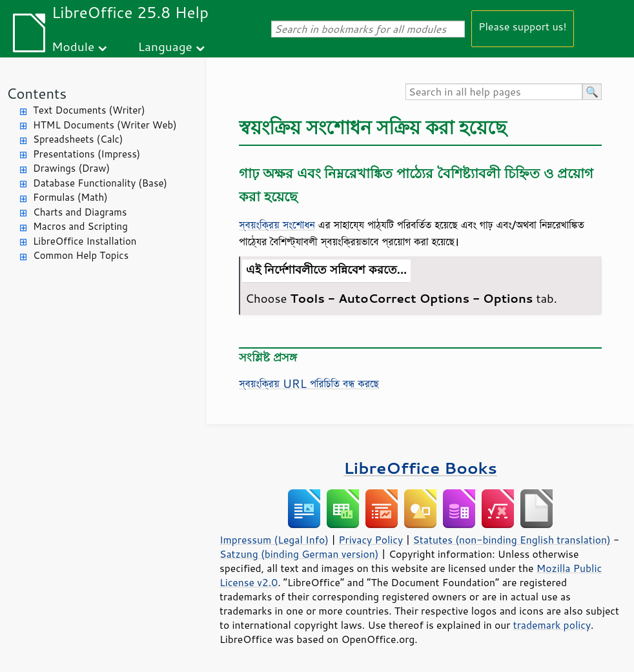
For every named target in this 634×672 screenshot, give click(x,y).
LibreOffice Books (420, 468)
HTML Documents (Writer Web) (105, 125)
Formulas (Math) (70, 197)
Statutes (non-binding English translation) (511, 540)
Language (165, 46)
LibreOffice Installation (85, 241)
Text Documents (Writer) (89, 110)
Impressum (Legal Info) (274, 540)
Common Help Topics (81, 255)
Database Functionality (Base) (100, 183)
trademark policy (552, 625)
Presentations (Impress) (87, 154)
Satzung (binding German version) (299, 554)
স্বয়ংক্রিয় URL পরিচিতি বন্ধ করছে (309, 383)
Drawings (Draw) (71, 168)
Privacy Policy (371, 540)
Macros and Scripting (80, 226)
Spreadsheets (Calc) (78, 139)
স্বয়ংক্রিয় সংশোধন (277, 225)
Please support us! (523, 26)
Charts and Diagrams (80, 212)
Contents (36, 93)
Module (73, 46)
